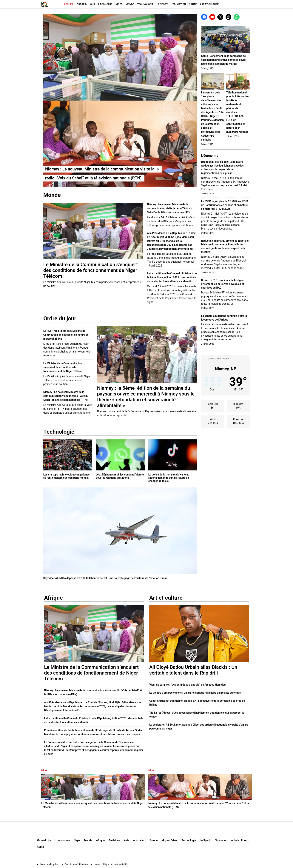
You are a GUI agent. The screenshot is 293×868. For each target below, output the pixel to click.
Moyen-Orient (170, 840)
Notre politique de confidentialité (111, 864)
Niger (119, 4)
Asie (127, 840)
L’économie (105, 4)
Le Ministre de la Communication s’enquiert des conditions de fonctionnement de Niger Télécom (63, 367)
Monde (130, 4)
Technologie (145, 4)
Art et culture (209, 4)
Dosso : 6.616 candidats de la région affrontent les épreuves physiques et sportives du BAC (223, 284)
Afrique (100, 840)
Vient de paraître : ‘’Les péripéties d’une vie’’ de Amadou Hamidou (187, 685)
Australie (138, 840)
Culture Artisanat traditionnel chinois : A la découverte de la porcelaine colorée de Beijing (197, 703)
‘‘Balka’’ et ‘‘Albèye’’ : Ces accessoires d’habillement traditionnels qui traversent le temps (197, 715)
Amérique (114, 840)
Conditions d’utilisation (76, 864)
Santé (193, 4)
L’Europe (152, 840)
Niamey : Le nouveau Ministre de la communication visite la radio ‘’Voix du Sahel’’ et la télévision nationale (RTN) (170, 208)
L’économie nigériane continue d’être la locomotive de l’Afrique (224, 318)
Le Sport (162, 4)
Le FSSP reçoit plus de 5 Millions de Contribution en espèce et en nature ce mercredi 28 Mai (66, 335)
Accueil (69, 4)
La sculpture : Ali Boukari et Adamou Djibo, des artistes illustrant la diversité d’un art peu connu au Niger (199, 727)
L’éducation (178, 4)
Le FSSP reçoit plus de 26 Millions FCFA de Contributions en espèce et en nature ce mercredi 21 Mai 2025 (225, 205)
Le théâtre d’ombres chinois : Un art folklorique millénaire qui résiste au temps (195, 693)
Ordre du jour (86, 4)
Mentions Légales (49, 864)
